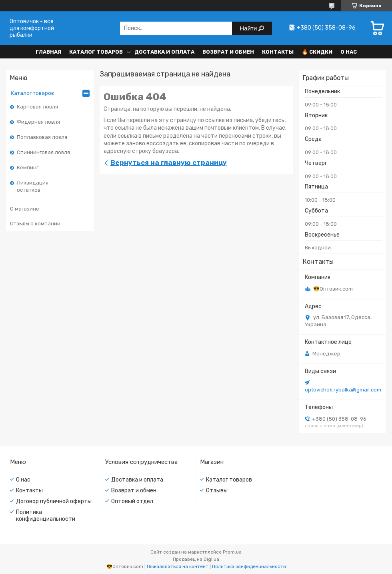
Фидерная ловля (38, 122)
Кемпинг (28, 168)
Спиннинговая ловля (43, 152)
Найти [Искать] (249, 28)
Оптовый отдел (132, 501)
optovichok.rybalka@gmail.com (343, 390)
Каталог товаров (96, 52)
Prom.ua (232, 552)
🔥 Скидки (317, 52)
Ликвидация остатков (33, 186)
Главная (48, 52)
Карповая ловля (37, 107)
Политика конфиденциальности (46, 516)
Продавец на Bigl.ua (196, 559)
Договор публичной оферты (54, 501)
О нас (349, 52)
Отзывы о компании (35, 224)
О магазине (25, 209)
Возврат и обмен (228, 52)
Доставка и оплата (164, 52)
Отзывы (217, 491)
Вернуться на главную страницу (169, 163)
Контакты (278, 52)
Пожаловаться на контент (178, 566)
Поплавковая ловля (42, 137)
